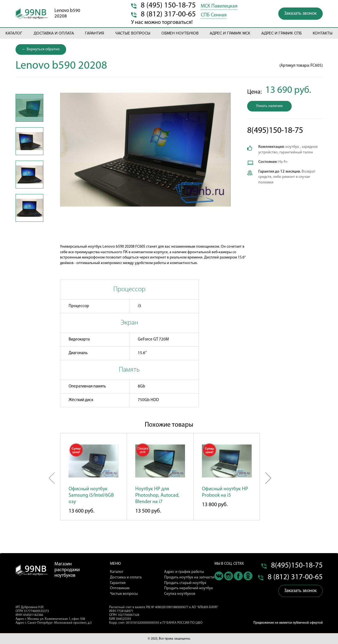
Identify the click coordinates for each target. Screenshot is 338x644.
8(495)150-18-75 (275, 131)
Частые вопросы (133, 33)
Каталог (14, 33)
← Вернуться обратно (41, 49)
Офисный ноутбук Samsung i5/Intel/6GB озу (91, 495)
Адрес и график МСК (230, 33)
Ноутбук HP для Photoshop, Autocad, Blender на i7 (157, 495)
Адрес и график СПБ (281, 33)
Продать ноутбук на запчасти (189, 577)
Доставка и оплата (54, 33)
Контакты (323, 33)
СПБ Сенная (214, 15)
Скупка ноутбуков (180, 594)
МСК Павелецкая (219, 6)
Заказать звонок (300, 13)
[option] (29, 108)
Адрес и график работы (184, 572)
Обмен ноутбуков (180, 33)
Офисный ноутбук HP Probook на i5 (225, 492)
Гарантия (95, 33)
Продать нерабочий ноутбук (189, 588)
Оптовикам (120, 588)
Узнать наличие (269, 106)
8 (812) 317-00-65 (168, 15)
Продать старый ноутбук (185, 583)
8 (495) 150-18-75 (168, 6)
